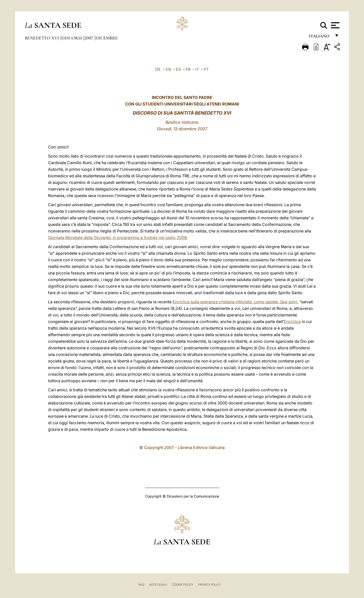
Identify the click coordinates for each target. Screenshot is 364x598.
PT (206, 69)
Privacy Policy (209, 585)
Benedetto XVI (42, 38)
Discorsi (72, 38)
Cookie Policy (183, 585)
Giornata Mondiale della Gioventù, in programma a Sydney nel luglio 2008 (117, 238)
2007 (89, 38)
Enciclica (292, 322)
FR (188, 69)
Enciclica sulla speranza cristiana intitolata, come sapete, (235, 302)
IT (197, 69)
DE (158, 69)
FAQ (141, 585)
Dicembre (107, 38)
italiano (320, 37)
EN (168, 69)
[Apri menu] (335, 25)
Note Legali (158, 585)
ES (178, 69)
